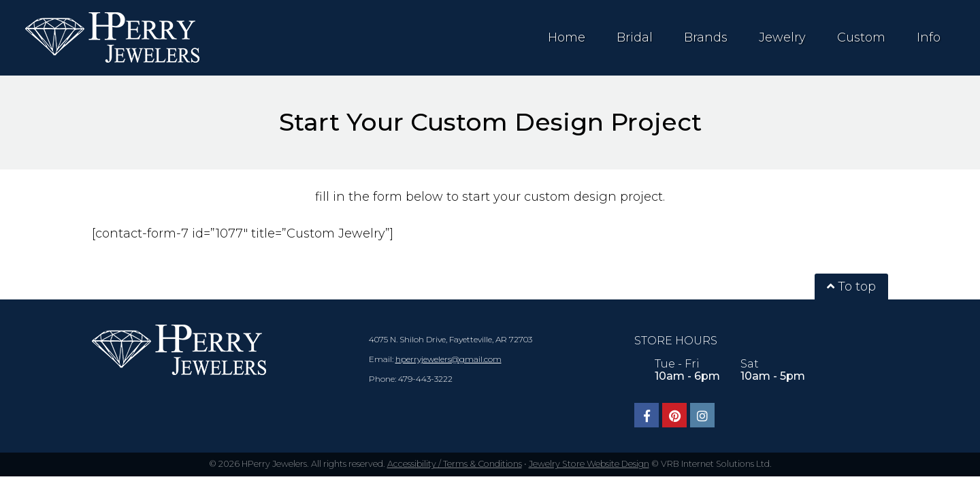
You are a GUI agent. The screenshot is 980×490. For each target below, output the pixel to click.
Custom (861, 37)
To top (851, 287)
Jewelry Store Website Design (589, 464)
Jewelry (782, 37)
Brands (706, 37)
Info (929, 37)
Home (567, 37)
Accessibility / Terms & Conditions (455, 464)
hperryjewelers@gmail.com (448, 359)
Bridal (635, 37)
